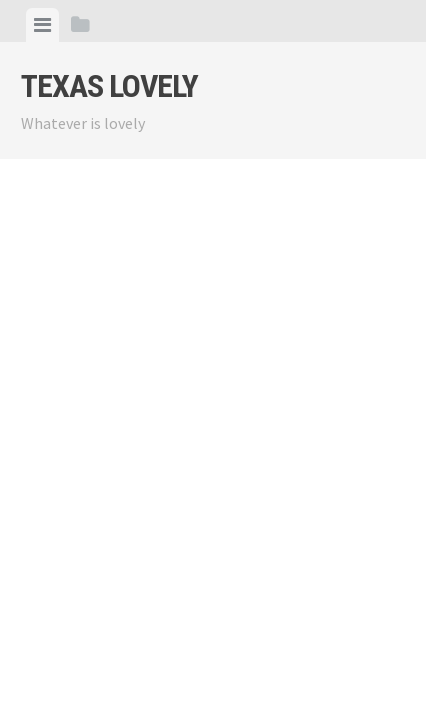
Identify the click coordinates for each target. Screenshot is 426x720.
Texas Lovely (109, 86)
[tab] (42, 25)
